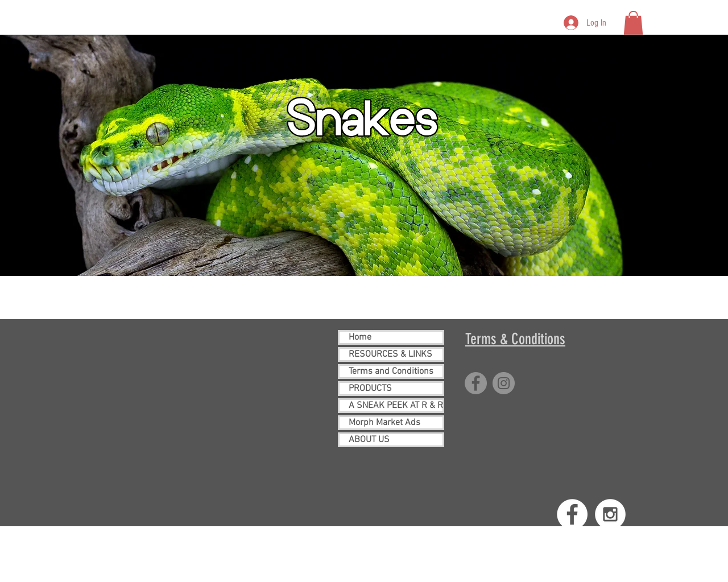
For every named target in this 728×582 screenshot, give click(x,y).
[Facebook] (476, 383)
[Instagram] (504, 383)
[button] (633, 23)
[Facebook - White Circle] (572, 514)
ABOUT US (369, 440)
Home (360, 337)
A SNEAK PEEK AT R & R (396, 406)
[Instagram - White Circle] (610, 514)
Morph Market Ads (384, 423)
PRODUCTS (370, 389)
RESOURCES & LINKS (390, 354)
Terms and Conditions (391, 372)
